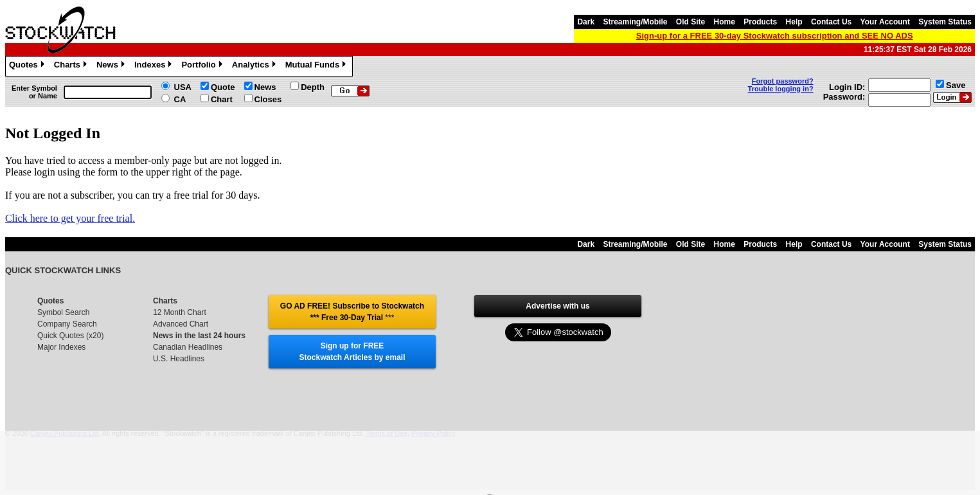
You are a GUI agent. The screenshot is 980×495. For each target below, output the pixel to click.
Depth (313, 87)
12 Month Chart (180, 312)
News (112, 66)
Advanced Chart (181, 324)
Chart (222, 99)
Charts (72, 66)
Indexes (155, 66)
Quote (223, 87)
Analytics (255, 66)
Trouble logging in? (781, 89)
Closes (268, 99)
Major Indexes (61, 347)
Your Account (885, 22)
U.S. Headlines (179, 359)
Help (794, 22)
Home (725, 22)
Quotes (28, 66)
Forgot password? (783, 81)
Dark (586, 22)
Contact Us (831, 22)
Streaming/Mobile (635, 22)
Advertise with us (557, 306)
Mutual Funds (317, 66)
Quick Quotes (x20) (70, 336)
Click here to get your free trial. (70, 218)
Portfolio (203, 66)
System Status (945, 22)
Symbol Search (63, 312)
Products (760, 22)
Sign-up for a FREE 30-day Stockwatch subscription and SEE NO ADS (775, 36)
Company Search (67, 324)
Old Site (690, 22)
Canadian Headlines (188, 347)
